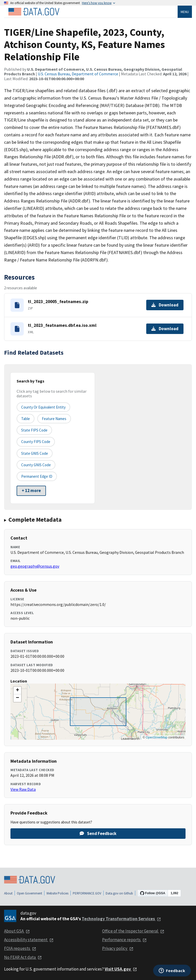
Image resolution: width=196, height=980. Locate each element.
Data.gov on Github (119, 893)
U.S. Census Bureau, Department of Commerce (78, 74)
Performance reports (124, 940)
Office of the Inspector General (133, 931)
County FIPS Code (36, 442)
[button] (17, 690)
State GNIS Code (35, 453)
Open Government (29, 893)
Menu (185, 12)
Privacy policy (118, 948)
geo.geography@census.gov (35, 566)
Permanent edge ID (37, 476)
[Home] (34, 12)
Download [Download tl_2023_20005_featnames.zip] (165, 305)
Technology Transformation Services (121, 919)
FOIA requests (20, 948)
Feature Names (54, 419)
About (8, 893)
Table (26, 419)
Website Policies (57, 893)
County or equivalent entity (43, 407)
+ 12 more (31, 491)
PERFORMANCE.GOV (87, 893)
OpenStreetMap (157, 737)
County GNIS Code (36, 465)
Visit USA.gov (121, 969)
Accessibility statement (29, 940)
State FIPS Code (34, 430)
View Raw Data (23, 789)
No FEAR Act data (23, 957)
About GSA (17, 931)
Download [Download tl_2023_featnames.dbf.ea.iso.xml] (165, 329)
